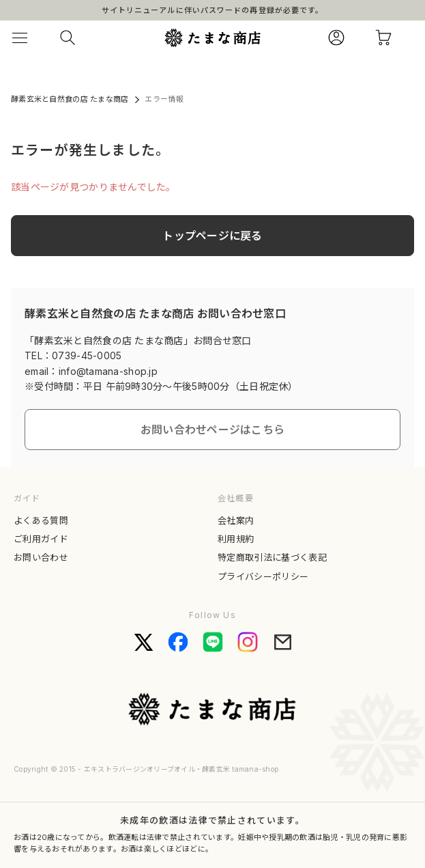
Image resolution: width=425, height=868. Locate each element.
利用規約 (236, 539)
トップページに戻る (212, 236)
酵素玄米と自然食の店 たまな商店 (70, 99)
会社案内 (236, 520)
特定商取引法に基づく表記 (272, 557)
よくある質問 (41, 520)
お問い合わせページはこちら (213, 430)
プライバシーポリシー (263, 576)
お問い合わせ (41, 557)
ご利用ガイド (41, 539)
